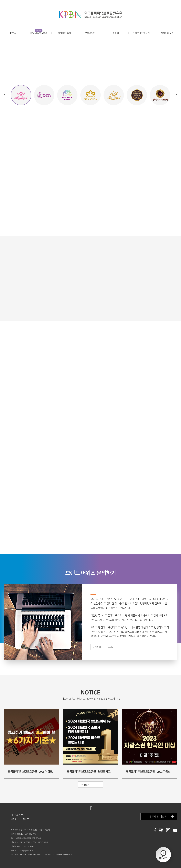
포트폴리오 (90, 34)
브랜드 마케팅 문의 (141, 33)
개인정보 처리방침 (18, 815)
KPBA (13, 33)
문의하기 (163, 855)
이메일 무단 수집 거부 (20, 819)
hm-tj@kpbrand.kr (26, 850)
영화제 (116, 33)
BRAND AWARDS (39, 33)
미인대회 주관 (64, 33)
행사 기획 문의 (167, 33)
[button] (4, 95)
